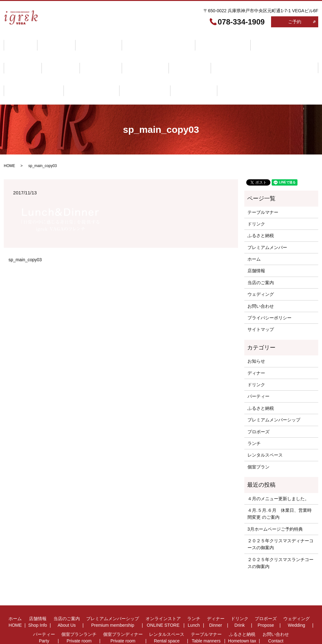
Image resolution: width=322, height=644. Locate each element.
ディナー (274, 41)
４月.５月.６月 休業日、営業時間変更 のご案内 (280, 489)
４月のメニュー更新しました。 (278, 474)
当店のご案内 (87, 41)
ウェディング (96, 56)
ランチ (243, 41)
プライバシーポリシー (269, 293)
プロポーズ (56, 56)
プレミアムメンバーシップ (143, 41)
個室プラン (258, 442)
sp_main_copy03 (25, 235)
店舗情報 (50, 41)
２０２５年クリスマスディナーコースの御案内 (280, 520)
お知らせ (256, 337)
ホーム (18, 41)
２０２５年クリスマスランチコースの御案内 (280, 538)
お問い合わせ (114, 71)
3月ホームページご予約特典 (275, 504)
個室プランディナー (234, 56)
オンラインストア (203, 41)
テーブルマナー (27, 71)
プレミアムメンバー (267, 223)
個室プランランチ (181, 56)
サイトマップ (261, 305)
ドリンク (20, 56)
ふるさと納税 (72, 71)
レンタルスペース (287, 56)
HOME (9, 141)
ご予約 (295, 22)
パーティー (136, 56)
